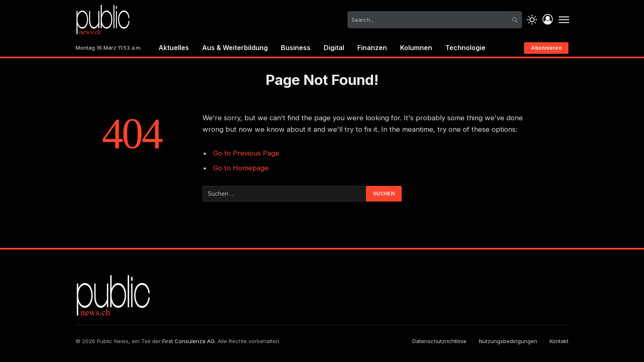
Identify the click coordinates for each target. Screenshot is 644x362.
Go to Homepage (241, 168)
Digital (334, 48)
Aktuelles (174, 48)
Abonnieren (546, 48)
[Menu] (564, 20)
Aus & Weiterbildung (235, 48)
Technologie (465, 48)
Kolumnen (416, 48)
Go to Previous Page (246, 153)
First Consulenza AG (189, 341)
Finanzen (372, 48)
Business (296, 48)
